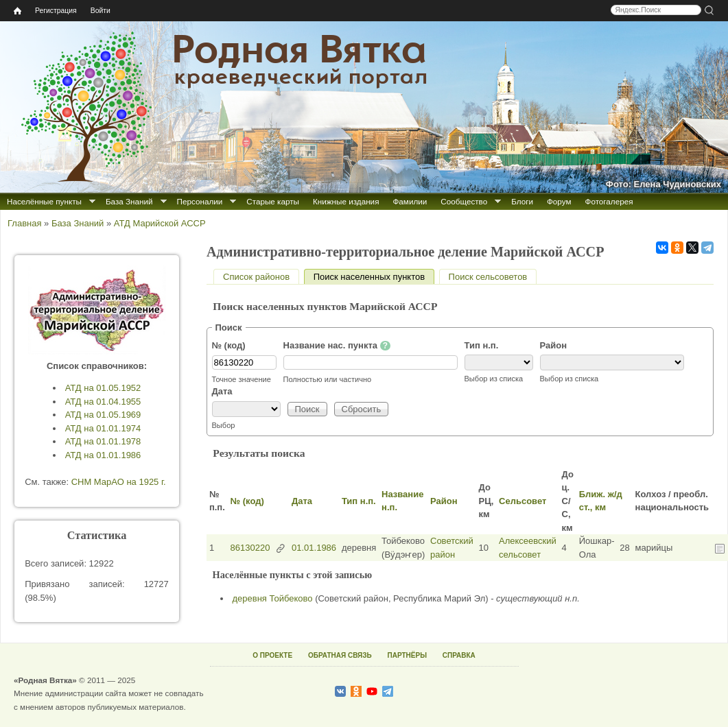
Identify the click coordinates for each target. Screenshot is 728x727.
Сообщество (464, 201)
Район (554, 345)
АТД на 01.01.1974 (103, 428)
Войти (101, 11)
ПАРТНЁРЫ (407, 655)
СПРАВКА (459, 655)
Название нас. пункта (337, 346)
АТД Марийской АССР (160, 223)
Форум (559, 201)
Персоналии (200, 201)
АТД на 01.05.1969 (103, 415)
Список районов (256, 277)
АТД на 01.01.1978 (103, 441)
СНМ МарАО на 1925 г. (119, 482)
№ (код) (229, 345)
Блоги (522, 201)
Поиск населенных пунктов (374, 277)
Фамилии (410, 201)
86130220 (250, 548)
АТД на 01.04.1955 (103, 402)
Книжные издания (346, 201)
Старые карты (273, 201)
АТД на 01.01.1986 (103, 455)
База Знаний (129, 201)
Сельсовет (522, 501)
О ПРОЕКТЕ (272, 655)
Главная (24, 223)
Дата (222, 391)
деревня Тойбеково (273, 598)
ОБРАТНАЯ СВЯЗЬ (340, 655)
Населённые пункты (44, 201)
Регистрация (56, 11)
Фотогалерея (609, 201)
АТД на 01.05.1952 (103, 388)
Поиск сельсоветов (488, 277)
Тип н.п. (482, 345)
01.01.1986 (314, 548)
